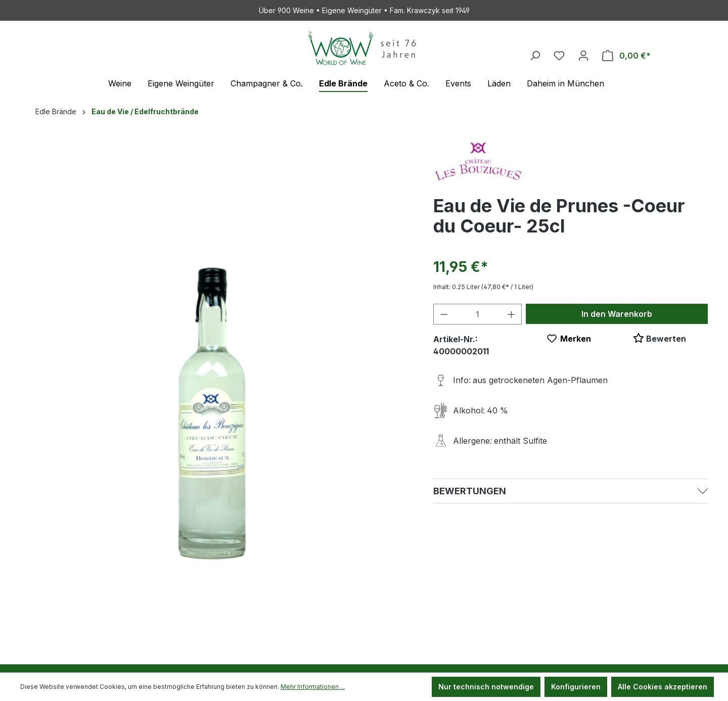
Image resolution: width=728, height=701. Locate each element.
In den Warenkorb (617, 314)
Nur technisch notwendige (486, 687)
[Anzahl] (477, 314)
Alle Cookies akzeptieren (663, 687)
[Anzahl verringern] (444, 314)
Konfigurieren (576, 687)
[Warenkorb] (626, 56)
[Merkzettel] (559, 56)
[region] (217, 380)
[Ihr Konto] (583, 56)
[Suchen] (535, 56)
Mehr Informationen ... (313, 687)
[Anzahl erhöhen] (512, 314)
